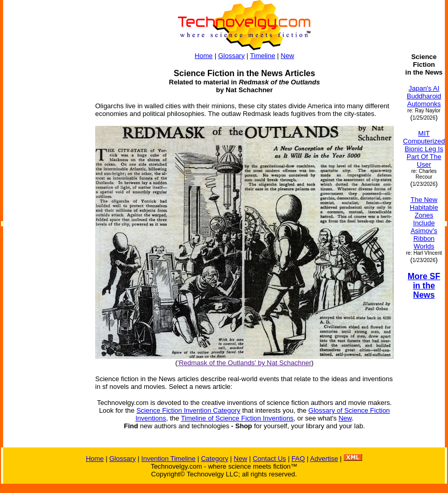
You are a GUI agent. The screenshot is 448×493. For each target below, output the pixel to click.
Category (214, 459)
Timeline (263, 56)
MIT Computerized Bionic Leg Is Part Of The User (424, 149)
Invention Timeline (168, 459)
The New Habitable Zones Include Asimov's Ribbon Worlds (424, 223)
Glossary (232, 56)
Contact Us (269, 459)
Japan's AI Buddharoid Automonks (424, 96)
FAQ (298, 459)
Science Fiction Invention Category (189, 410)
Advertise (324, 459)
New (288, 56)
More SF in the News (424, 286)
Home (204, 56)
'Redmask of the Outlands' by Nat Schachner (244, 363)
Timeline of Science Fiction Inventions (237, 418)
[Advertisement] (44, 208)
